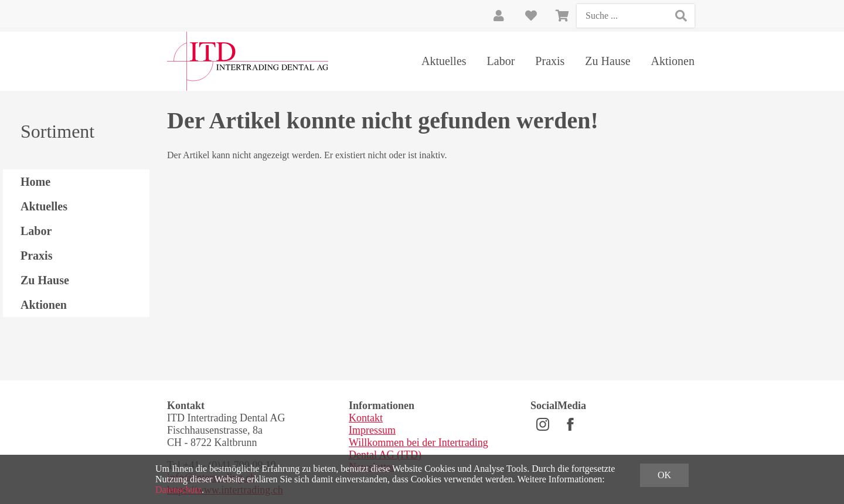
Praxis (550, 61)
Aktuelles (444, 61)
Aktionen (673, 61)
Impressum (372, 430)
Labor (501, 61)
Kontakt (366, 418)
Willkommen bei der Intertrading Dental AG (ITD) (418, 449)
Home (35, 182)
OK (664, 475)
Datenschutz (178, 490)
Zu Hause (608, 61)
